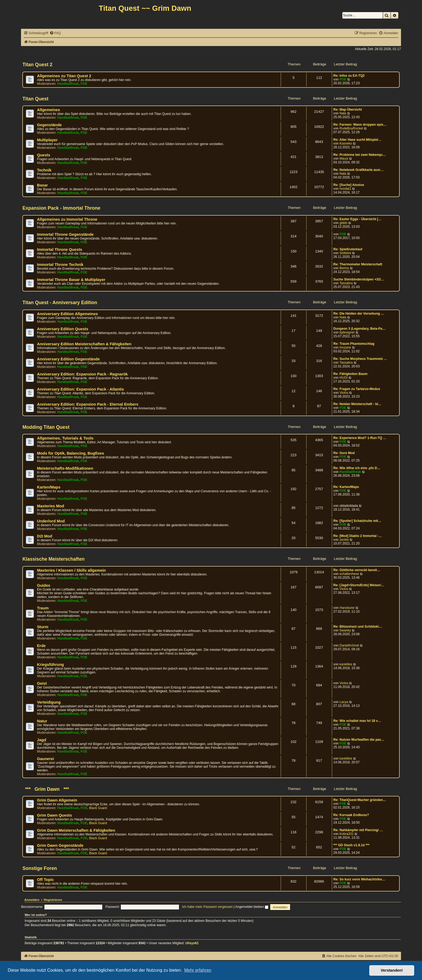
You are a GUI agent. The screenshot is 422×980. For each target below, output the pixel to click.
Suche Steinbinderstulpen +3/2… (359, 279)
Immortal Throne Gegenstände (65, 234)
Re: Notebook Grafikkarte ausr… (359, 170)
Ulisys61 (192, 943)
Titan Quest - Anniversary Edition (60, 303)
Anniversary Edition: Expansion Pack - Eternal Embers (88, 404)
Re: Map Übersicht (348, 110)
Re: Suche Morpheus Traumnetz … (360, 359)
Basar (42, 185)
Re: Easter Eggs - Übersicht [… (358, 219)
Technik (44, 170)
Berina (344, 268)
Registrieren (53, 900)
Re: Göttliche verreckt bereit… (357, 570)
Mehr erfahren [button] (198, 970)
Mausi (344, 159)
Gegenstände (49, 125)
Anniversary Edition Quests (62, 329)
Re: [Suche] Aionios (349, 185)
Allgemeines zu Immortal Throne (67, 219)
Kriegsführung (50, 665)
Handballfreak (68, 84)
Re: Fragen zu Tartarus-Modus (357, 389)
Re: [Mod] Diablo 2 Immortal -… (358, 536)
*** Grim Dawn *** (46, 789)
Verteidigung (49, 702)
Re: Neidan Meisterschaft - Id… (357, 404)
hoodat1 (345, 189)
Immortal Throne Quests (59, 250)
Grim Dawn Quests (54, 815)
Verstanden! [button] (392, 970)
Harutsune (347, 608)
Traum (43, 608)
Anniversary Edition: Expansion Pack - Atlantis (80, 389)
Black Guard (98, 808)
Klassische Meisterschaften (53, 559)
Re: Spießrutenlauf (348, 249)
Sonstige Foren (40, 868)
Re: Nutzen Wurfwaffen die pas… (359, 740)
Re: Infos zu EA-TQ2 (349, 76)
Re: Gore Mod (344, 453)
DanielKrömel (349, 645)
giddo (343, 223)
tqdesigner (347, 332)
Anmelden (32, 900)
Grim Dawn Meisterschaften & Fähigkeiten (76, 830)
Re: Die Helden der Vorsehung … (359, 314)
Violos (344, 393)
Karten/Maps (49, 487)
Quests (43, 155)
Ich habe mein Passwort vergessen (207, 907)
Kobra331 (346, 834)
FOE (84, 84)
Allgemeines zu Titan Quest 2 (64, 76)
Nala (343, 113)
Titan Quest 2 (37, 65)
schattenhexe (349, 574)
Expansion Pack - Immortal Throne (61, 208)
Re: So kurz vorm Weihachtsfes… (359, 879)
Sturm (43, 627)
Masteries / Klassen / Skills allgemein (71, 570)
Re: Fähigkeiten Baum (351, 374)
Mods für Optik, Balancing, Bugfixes (70, 453)
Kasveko (346, 143)
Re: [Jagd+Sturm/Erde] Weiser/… (359, 585)
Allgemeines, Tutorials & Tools (65, 438)
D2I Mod (44, 536)
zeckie (344, 540)
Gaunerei (45, 759)
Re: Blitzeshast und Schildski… (358, 627)
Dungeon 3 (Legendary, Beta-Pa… (360, 329)
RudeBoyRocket (351, 128)
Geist (42, 683)
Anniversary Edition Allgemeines (67, 314)
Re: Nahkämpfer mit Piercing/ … (358, 830)
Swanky (345, 630)
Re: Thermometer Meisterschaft (358, 264)
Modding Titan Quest (46, 427)
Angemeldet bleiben (252, 907)
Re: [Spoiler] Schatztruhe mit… (357, 521)
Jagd (41, 740)
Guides (43, 585)
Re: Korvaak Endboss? (351, 815)
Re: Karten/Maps (346, 487)
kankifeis (346, 664)
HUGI (343, 378)
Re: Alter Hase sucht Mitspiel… (357, 140)
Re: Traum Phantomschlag (354, 344)
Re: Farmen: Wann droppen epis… (360, 125)
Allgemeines (48, 110)
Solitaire (345, 253)
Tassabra (346, 283)
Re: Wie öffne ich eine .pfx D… (357, 468)
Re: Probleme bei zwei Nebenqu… (360, 155)
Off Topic (45, 880)
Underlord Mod (51, 521)
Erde (41, 646)
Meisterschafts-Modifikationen (65, 468)
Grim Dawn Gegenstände (60, 845)
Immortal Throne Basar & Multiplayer (71, 280)
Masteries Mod (50, 506)
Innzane (345, 347)
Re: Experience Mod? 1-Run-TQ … (360, 438)
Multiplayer (47, 140)
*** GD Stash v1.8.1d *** (351, 845)
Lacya (344, 702)
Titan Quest (35, 99)
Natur (42, 721)
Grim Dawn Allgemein (57, 800)
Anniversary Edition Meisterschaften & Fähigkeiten (84, 344)
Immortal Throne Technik (60, 265)
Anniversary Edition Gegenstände (68, 359)
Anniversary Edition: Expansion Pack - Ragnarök (82, 374)
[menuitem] (55, 33)
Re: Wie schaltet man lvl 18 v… (357, 721)
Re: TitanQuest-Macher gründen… (360, 800)
